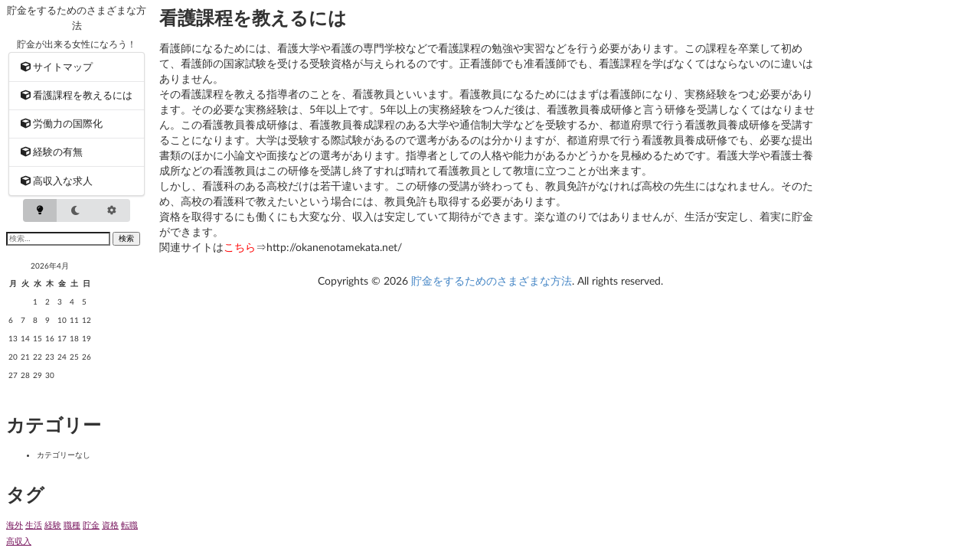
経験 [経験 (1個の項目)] (53, 525)
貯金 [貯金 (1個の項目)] (91, 525)
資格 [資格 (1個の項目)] (110, 525)
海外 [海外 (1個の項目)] (15, 525)
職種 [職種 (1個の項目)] (72, 525)
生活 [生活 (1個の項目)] (34, 525)
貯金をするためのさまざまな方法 (492, 280)
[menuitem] (77, 67)
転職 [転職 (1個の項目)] (129, 525)
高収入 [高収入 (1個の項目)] (19, 541)
